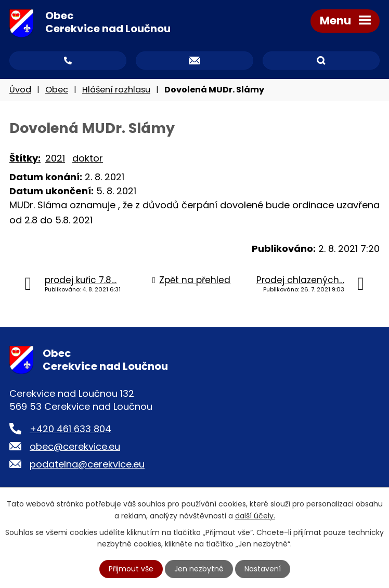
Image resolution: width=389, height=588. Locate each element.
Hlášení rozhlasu (116, 90)
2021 (55, 158)
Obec (57, 90)
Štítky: (25, 158)
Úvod (20, 90)
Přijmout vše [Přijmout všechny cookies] (131, 569)
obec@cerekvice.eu (75, 446)
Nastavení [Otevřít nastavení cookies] (263, 569)
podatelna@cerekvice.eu (87, 464)
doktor (88, 158)
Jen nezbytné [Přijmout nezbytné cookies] (199, 569)
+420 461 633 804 (70, 429)
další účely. (255, 515)
